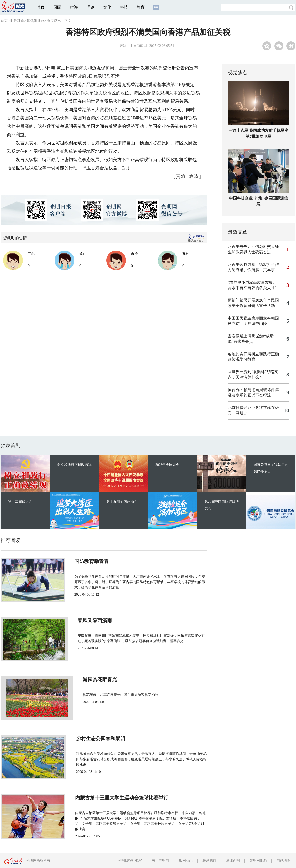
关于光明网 (161, 861)
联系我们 (209, 861)
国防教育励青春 (90, 561)
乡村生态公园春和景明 (97, 739)
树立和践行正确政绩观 (74, 465)
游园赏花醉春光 (90, 679)
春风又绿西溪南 (90, 620)
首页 (4, 21)
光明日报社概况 (130, 861)
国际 (57, 7)
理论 (91, 7)
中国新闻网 (138, 46)
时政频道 (17, 21)
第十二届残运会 (20, 502)
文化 (107, 7)
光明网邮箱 (258, 861)
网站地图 (283, 861)
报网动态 (186, 861)
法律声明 (233, 861)
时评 (74, 7)
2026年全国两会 (167, 465)
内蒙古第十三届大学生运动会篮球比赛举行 (119, 798)
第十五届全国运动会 (122, 502)
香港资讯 (54, 21)
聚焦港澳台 (36, 21)
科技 (124, 7)
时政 (40, 7)
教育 (141, 7)
